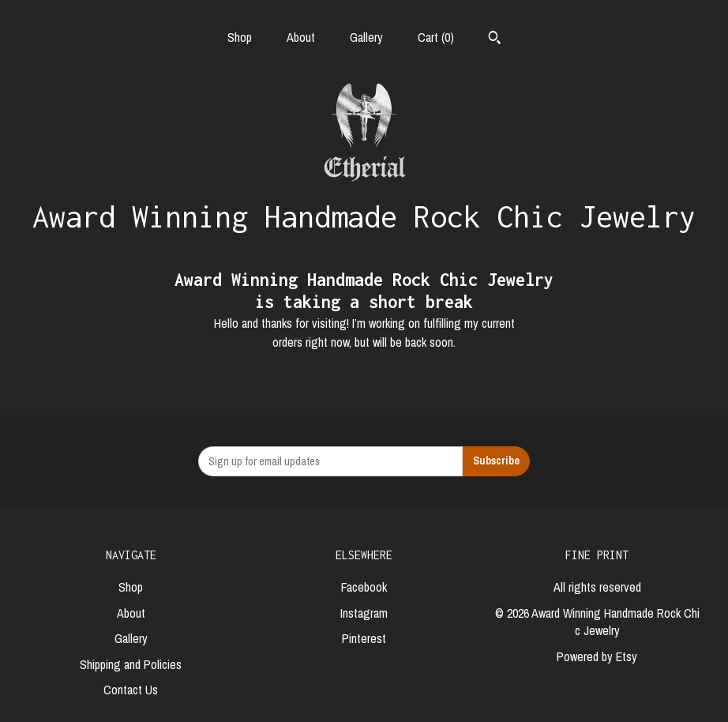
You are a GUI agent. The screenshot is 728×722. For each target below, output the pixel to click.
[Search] (495, 39)
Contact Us (131, 690)
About (301, 37)
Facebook (364, 587)
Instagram (364, 613)
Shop (240, 37)
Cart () (436, 37)
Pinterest (364, 638)
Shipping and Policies (131, 664)
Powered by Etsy (597, 656)
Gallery (366, 37)
